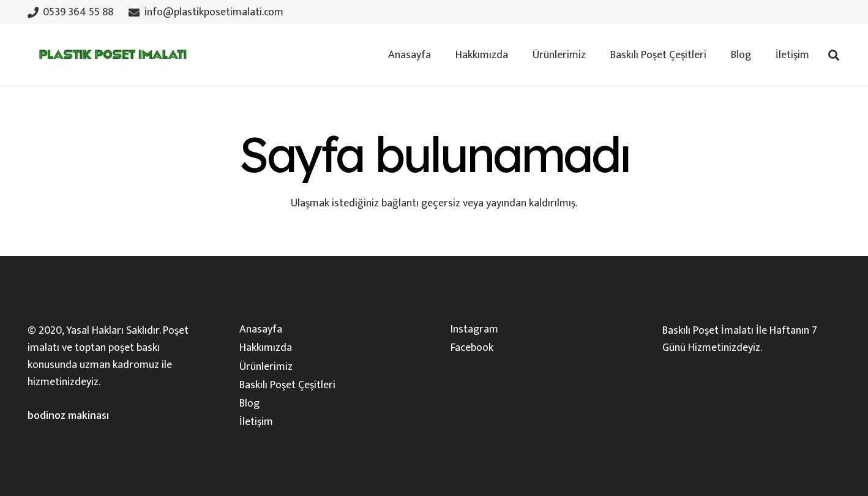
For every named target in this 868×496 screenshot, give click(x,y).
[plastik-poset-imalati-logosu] (111, 55)
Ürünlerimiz (266, 367)
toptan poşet (104, 348)
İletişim (256, 422)
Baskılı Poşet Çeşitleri (287, 385)
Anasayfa (261, 329)
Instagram (474, 329)
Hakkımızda (266, 348)
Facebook (472, 348)
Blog (249, 404)
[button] (834, 55)
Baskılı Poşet (690, 331)
